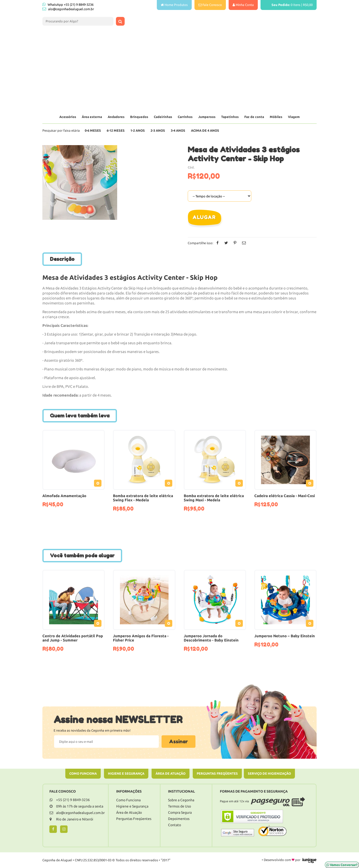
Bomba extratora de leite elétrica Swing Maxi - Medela (214, 498)
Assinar (179, 742)
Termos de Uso (179, 806)
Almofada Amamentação (64, 496)
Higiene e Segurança (126, 773)
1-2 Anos (138, 130)
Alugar (204, 217)
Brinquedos (139, 117)
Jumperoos (207, 117)
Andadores (116, 117)
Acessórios (68, 117)
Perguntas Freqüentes (217, 773)
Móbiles (276, 117)
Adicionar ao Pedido (99, 484)
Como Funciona (83, 773)
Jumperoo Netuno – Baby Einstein (285, 636)
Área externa (92, 117)
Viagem (294, 117)
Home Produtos (174, 5)
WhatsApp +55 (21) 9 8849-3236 (68, 4)
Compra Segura (180, 812)
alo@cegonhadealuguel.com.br (71, 9)
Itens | (289, 5)
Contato (175, 825)
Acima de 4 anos (205, 130)
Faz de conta (254, 117)
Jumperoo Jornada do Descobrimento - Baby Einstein (211, 638)
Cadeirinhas (163, 117)
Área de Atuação (171, 773)
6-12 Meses (116, 130)
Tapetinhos (230, 117)
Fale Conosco (210, 5)
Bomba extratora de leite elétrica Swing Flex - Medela (143, 498)
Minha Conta (243, 5)
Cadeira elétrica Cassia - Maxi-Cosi (285, 496)
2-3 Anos (158, 130)
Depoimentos (179, 819)
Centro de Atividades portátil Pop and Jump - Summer (73, 638)
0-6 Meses (93, 130)
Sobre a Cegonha (181, 800)
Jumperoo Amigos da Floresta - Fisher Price (141, 638)
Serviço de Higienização (269, 773)
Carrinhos (185, 117)
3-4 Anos (178, 130)
